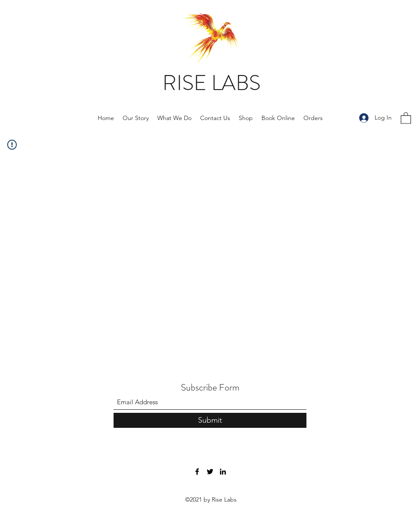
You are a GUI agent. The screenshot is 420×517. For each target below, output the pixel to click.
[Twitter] (210, 472)
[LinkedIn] (223, 472)
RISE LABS (211, 83)
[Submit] (210, 420)
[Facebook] (197, 472)
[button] (406, 118)
